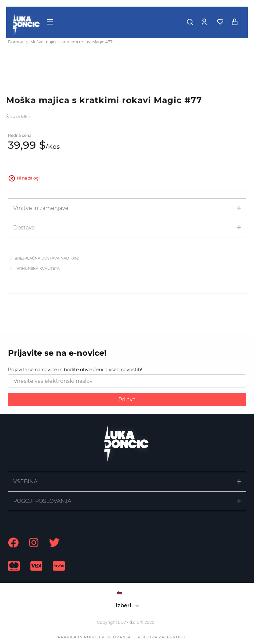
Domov (16, 42)
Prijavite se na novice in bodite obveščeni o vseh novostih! (75, 370)
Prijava (127, 400)
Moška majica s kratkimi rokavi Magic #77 (71, 42)
